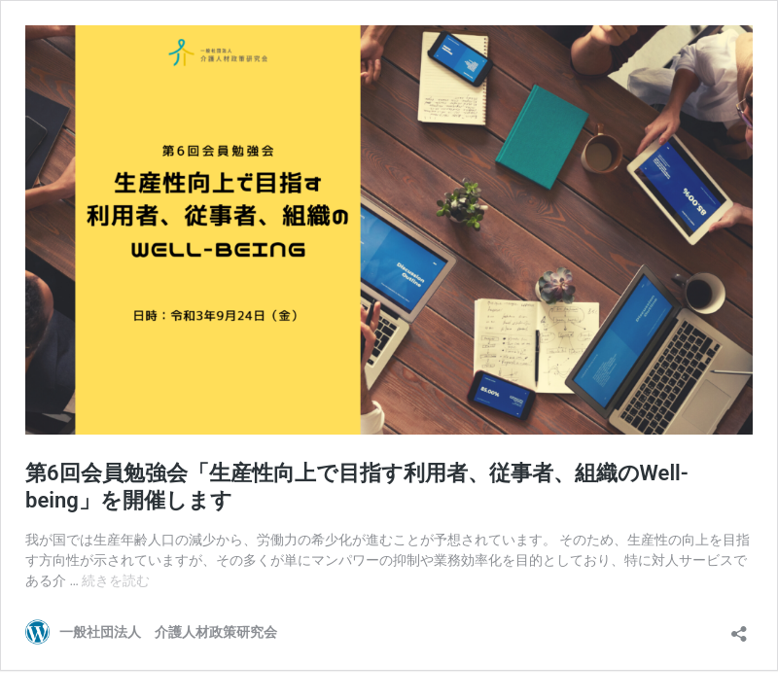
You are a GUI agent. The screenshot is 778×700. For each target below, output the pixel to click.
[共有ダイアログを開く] (739, 628)
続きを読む (116, 580)
